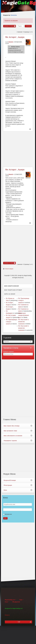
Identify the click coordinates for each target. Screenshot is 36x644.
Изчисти (7, 615)
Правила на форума (11, 21)
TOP (19, 622)
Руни (6, 602)
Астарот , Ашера (15, 37)
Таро (21, 600)
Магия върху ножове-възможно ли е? (24, 315)
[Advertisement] (17, 149)
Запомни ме (8, 514)
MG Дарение (16, 602)
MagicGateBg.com (10, 600)
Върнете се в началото (30, 129)
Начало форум (9, 269)
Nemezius (14, 15)
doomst (11, 42)
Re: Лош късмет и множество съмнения (24, 322)
